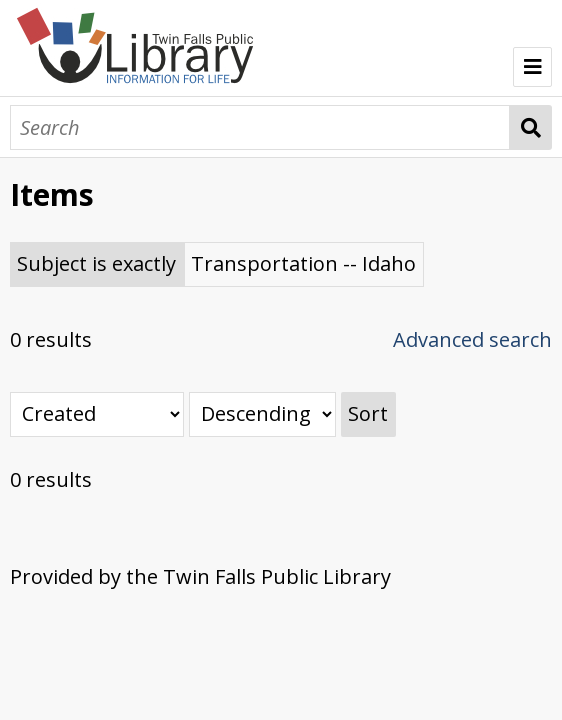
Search (531, 127)
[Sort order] (262, 414)
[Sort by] (97, 414)
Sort (368, 413)
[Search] (260, 127)
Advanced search (472, 339)
